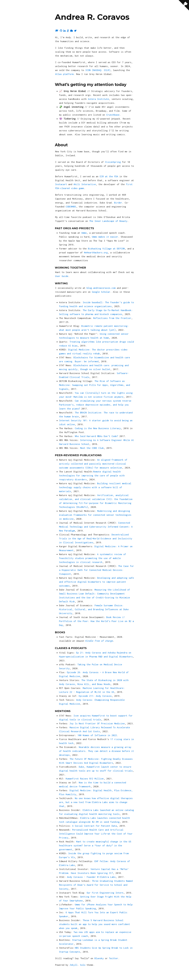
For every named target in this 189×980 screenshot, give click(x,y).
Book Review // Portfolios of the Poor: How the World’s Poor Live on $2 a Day (96, 621)
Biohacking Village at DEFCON (106, 249)
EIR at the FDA (109, 176)
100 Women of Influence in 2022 (97, 735)
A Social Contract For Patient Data (94, 826)
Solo (83, 965)
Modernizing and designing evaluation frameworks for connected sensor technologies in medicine (95, 515)
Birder (118, 203)
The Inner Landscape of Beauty (108, 221)
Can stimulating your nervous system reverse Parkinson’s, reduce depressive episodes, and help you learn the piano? (95, 405)
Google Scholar (101, 292)
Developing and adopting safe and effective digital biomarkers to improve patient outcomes (96, 582)
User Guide (62, 276)
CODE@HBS (71, 207)
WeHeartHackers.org (96, 252)
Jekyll (73, 965)
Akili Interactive (85, 184)
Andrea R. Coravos (92, 17)
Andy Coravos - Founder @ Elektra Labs (91, 877)
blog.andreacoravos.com (101, 288)
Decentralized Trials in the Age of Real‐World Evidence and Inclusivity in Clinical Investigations (96, 538)
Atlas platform (64, 74)
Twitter (114, 958)
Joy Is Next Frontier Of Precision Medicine (97, 723)
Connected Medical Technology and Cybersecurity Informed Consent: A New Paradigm (96, 527)
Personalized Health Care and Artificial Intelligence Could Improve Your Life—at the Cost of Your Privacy (96, 834)
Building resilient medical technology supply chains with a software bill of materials (95, 487)
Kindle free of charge (99, 641)
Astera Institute (98, 99)
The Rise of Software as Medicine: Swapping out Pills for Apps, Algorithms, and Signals (94, 385)
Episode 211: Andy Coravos (95, 696)
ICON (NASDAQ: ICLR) (98, 70)
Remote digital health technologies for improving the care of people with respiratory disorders (92, 476)
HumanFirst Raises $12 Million (85, 779)
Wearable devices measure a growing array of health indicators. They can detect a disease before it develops (96, 751)
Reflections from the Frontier (112, 318)
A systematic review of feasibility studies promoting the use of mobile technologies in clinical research (93, 558)
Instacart (61, 184)
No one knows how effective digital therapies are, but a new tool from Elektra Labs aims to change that (96, 802)
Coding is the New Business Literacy (98, 428)
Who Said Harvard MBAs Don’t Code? (96, 436)
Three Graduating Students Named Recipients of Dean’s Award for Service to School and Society (96, 885)
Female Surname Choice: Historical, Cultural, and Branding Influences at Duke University (94, 609)
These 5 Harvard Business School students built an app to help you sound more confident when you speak (94, 924)
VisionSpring (113, 162)
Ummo (84, 233)
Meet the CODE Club (92, 448)
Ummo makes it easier (105, 237)
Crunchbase (113, 115)
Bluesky (99, 958)
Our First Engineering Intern (105, 893)
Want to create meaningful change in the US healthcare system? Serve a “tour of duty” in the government (95, 845)
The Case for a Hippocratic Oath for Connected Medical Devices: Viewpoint (96, 570)
